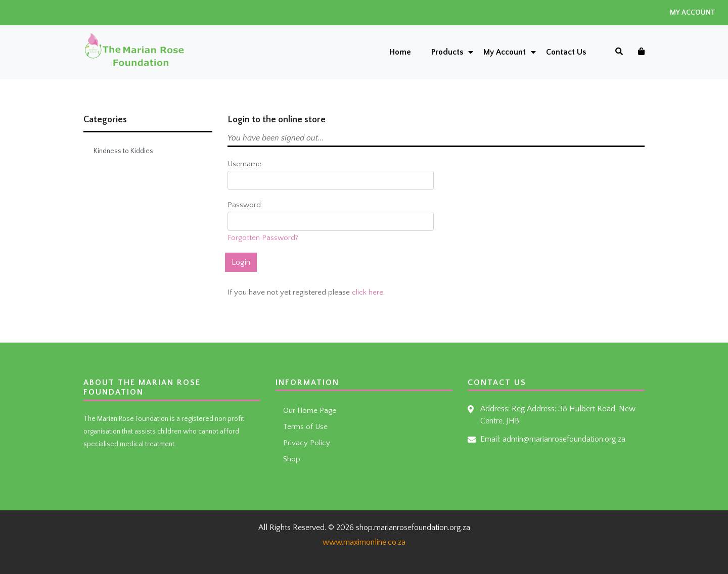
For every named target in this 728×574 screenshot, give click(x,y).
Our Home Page (310, 411)
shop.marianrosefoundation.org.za (413, 528)
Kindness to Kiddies (123, 151)
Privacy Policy (307, 443)
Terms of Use (305, 427)
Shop (292, 459)
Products (447, 52)
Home (400, 52)
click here (368, 292)
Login (241, 262)
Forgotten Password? (263, 238)
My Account (693, 13)
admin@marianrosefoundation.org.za (564, 439)
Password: (245, 205)
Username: (245, 164)
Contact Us (566, 52)
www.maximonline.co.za (364, 542)
